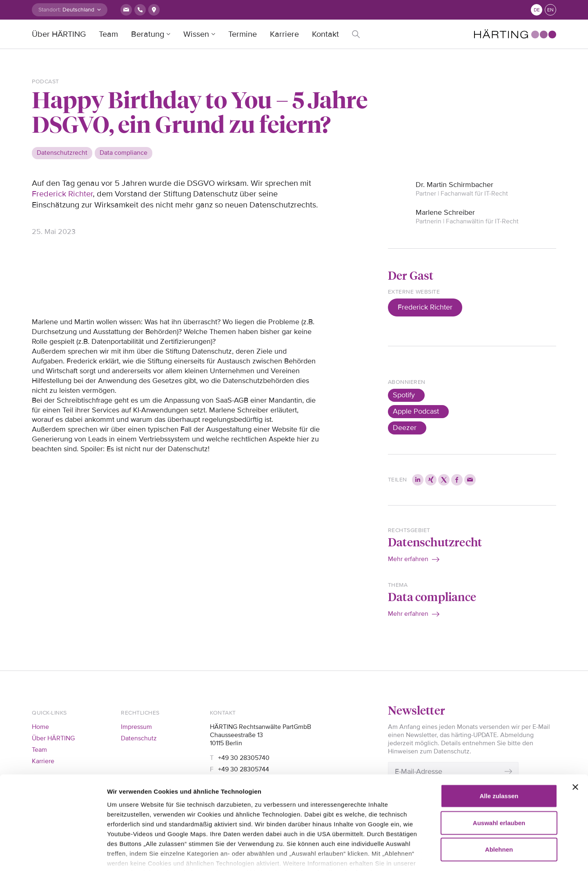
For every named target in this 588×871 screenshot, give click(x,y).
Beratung (148, 34)
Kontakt (325, 34)
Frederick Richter (62, 194)
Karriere (284, 34)
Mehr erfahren (408, 559)
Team (108, 34)
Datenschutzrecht (435, 542)
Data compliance (432, 596)
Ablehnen (499, 800)
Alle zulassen (499, 746)
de (537, 10)
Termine (243, 34)
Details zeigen (469, 855)
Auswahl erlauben (499, 773)
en (550, 10)
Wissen (196, 34)
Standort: (50, 10)
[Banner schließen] (575, 737)
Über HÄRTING (59, 34)
